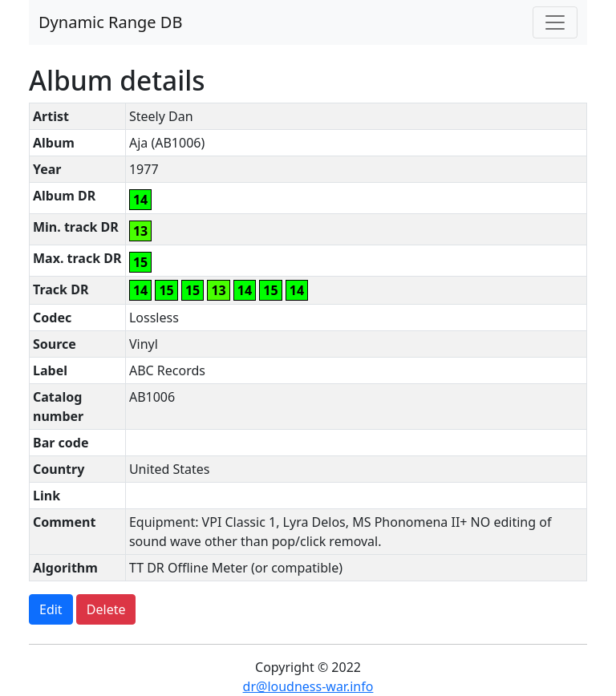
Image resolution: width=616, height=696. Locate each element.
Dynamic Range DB (110, 22)
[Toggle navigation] (555, 22)
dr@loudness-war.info (308, 686)
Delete (106, 609)
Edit (51, 609)
